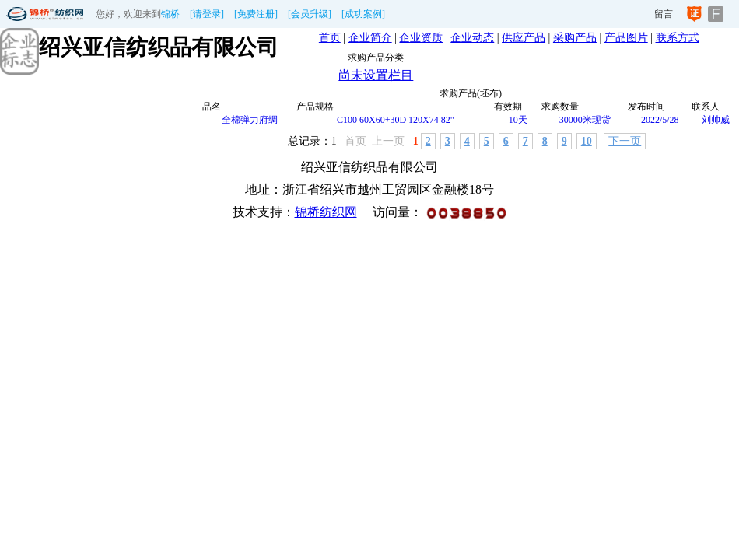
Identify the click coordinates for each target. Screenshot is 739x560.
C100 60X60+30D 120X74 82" (396, 120)
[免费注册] (256, 14)
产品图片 (626, 38)
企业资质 (421, 38)
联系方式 (678, 38)
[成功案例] (363, 14)
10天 (518, 120)
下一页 (625, 141)
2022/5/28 (660, 120)
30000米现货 (585, 120)
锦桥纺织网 (326, 212)
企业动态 (472, 38)
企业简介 (370, 38)
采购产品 (575, 38)
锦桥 (170, 14)
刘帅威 (716, 120)
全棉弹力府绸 (250, 120)
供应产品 (524, 38)
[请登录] (207, 14)
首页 (330, 38)
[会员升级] (310, 14)
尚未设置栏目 (376, 75)
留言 (664, 14)
